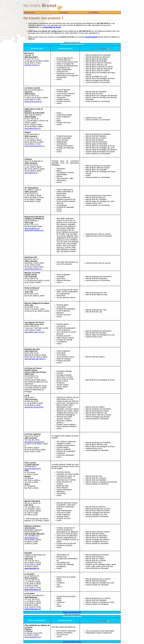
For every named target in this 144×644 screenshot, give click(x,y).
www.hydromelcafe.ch (33, 269)
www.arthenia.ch (31, 173)
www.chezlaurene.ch (33, 469)
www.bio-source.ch (32, 65)
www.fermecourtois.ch (33, 102)
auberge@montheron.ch (34, 230)
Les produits (94, 12)
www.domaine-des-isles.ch (35, 359)
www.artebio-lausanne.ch (35, 146)
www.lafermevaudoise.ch (34, 442)
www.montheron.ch (32, 228)
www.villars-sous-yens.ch (35, 332)
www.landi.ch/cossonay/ (34, 407)
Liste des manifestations (72, 616)
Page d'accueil (29, 12)
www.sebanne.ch (31, 538)
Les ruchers (64, 12)
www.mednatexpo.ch (33, 637)
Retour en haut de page (72, 612)
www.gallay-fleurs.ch (33, 128)
